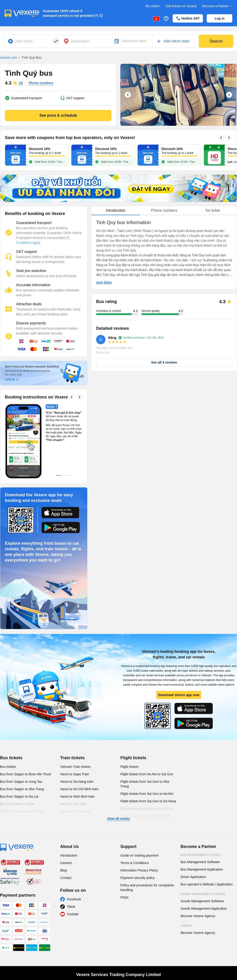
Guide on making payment (139, 855)
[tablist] (164, 211)
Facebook (74, 899)
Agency (187, 926)
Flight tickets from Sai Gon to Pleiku (146, 816)
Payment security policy (138, 878)
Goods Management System (203, 894)
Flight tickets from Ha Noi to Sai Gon (147, 774)
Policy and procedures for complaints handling (147, 888)
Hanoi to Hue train (73, 804)
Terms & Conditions (134, 863)
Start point (24, 41)
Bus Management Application (202, 869)
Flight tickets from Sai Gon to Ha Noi (147, 794)
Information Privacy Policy (139, 870)
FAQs (124, 897)
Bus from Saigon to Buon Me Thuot (25, 774)
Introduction (69, 855)
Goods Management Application (204, 909)
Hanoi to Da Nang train (77, 782)
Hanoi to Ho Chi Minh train (79, 789)
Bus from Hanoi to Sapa (17, 804)
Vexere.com (9, 58)
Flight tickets (133, 758)
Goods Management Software (202, 901)
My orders (153, 6)
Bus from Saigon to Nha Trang (22, 789)
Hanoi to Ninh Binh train (77, 796)
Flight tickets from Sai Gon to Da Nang (148, 801)
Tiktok (71, 907)
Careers (66, 863)
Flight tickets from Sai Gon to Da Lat (147, 809)
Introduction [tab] (116, 210)
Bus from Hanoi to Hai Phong (21, 811)
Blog (63, 870)
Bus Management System (200, 855)
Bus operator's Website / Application (207, 884)
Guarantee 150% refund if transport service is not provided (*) (71, 13)
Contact (66, 878)
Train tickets (72, 758)
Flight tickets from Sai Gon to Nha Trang (145, 784)
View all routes (118, 819)
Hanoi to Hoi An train (75, 811)
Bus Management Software (200, 862)
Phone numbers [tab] (164, 210)
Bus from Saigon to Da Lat (19, 796)
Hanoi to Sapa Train (75, 774)
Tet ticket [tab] (213, 210)
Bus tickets (11, 758)
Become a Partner (217, 6)
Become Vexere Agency (198, 916)
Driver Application (193, 877)
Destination (80, 41)
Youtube (73, 914)
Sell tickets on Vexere (181, 6)
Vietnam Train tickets (75, 767)
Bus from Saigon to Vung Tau (21, 782)
